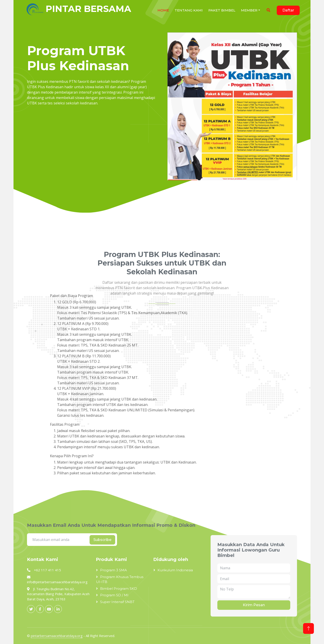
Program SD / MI (114, 595)
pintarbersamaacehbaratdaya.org (57, 636)
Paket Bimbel (222, 10)
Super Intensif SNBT (117, 602)
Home (163, 10)
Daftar (288, 10)
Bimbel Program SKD (119, 589)
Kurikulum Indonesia (175, 570)
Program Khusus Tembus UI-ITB (120, 579)
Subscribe (102, 540)
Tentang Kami (189, 10)
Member (249, 10)
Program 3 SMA (114, 570)
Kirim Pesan (254, 605)
